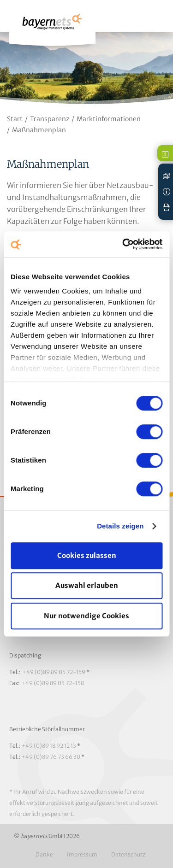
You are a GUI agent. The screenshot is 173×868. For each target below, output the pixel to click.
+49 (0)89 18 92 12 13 (49, 746)
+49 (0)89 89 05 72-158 (53, 683)
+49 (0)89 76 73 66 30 (51, 757)
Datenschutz (128, 854)
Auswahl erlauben (87, 585)
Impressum (82, 854)
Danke (44, 854)
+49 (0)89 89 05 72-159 (54, 672)
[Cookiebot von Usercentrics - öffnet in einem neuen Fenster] (123, 244)
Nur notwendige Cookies (86, 616)
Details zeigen (120, 526)
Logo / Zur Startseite (52, 26)
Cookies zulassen (87, 555)
